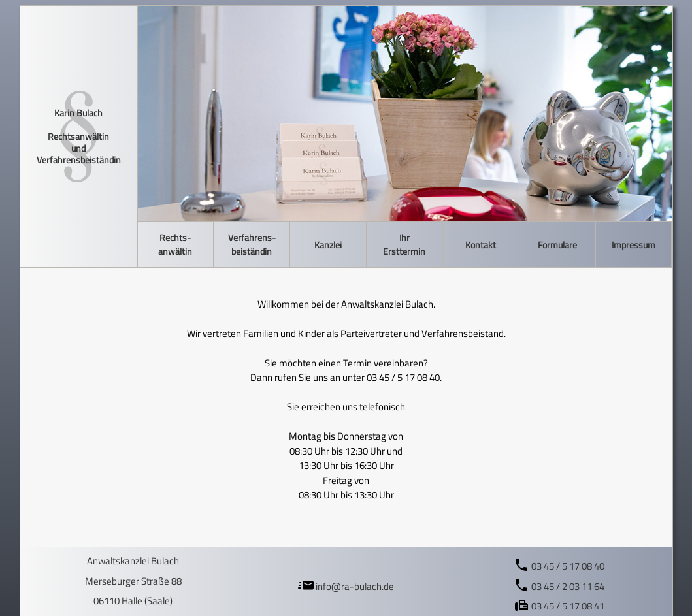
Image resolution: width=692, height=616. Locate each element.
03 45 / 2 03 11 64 (559, 586)
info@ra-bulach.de (346, 586)
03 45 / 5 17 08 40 (559, 566)
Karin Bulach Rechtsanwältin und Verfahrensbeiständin (79, 137)
